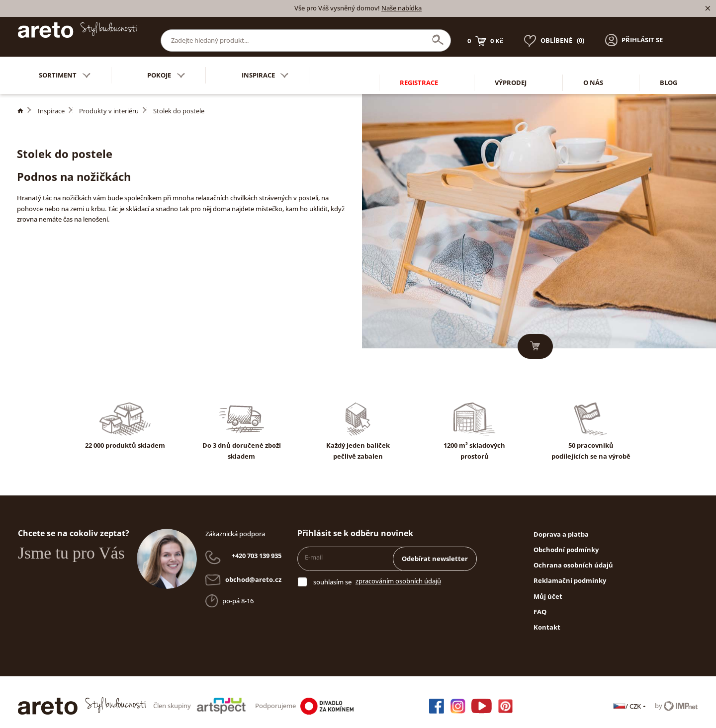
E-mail (314, 550)
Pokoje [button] (166, 68)
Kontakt (547, 620)
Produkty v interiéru (109, 103)
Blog (669, 68)
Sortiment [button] (65, 68)
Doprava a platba (561, 527)
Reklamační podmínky (570, 573)
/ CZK (630, 699)
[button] (634, 33)
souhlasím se (332, 574)
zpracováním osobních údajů (398, 573)
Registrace (419, 68)
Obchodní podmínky (566, 542)
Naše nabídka (402, 8)
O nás (593, 68)
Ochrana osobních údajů (573, 558)
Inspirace (51, 103)
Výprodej (511, 68)
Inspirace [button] (265, 68)
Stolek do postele (179, 103)
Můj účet (548, 589)
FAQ (540, 604)
